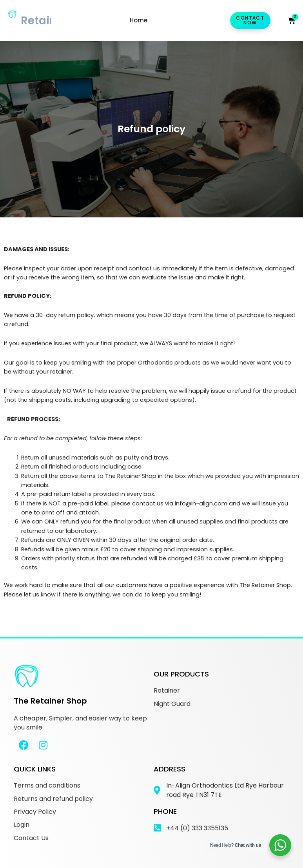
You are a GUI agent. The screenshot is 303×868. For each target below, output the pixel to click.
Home (139, 20)
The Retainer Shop (50, 701)
